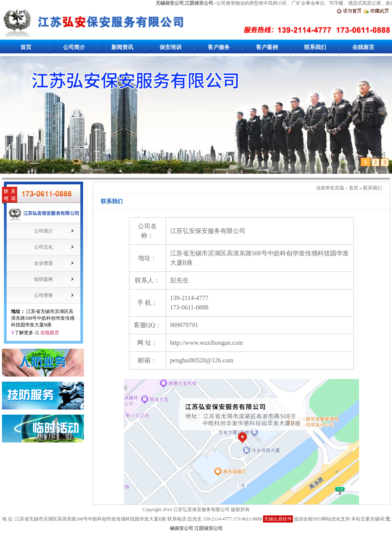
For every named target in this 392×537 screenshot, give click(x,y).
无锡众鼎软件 (278, 519)
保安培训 (171, 47)
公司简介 (74, 47)
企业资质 (44, 263)
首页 (26, 47)
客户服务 (219, 47)
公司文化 (44, 247)
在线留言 (363, 47)
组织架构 (44, 279)
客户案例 (267, 47)
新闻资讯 (122, 47)
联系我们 (315, 47)
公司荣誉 (44, 295)
